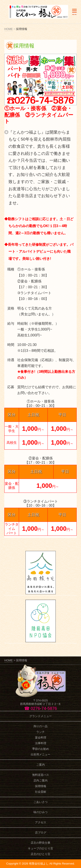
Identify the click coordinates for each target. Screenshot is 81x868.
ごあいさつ (40, 802)
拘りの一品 (40, 726)
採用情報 (41, 786)
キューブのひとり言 (40, 848)
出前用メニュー (40, 754)
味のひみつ (40, 812)
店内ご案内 (40, 780)
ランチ (40, 732)
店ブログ (41, 833)
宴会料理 (41, 738)
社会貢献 (41, 792)
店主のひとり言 (40, 854)
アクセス (41, 822)
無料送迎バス (41, 775)
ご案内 (40, 765)
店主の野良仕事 (40, 843)
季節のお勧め (41, 749)
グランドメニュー (41, 716)
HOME (9, 29)
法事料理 (41, 743)
